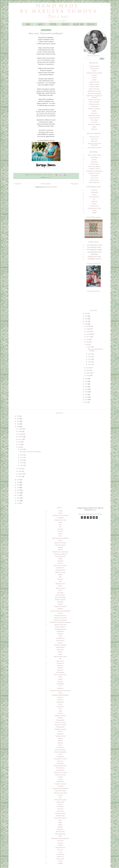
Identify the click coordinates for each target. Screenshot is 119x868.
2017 (86, 384)
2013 (86, 394)
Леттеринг (60, 634)
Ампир (60, 522)
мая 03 (90, 362)
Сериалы (60, 777)
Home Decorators (94, 66)
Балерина (60, 529)
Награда (60, 681)
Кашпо (60, 590)
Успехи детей (94, 176)
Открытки (94, 113)
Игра (60, 577)
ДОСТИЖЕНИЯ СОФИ (94, 252)
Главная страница (46, 184)
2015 (86, 389)
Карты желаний (94, 84)
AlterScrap (94, 190)
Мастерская (60, 650)
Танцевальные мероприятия (94, 171)
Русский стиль (94, 206)
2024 (86, 314)
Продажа (60, 741)
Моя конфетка (60, 672)
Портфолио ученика (94, 115)
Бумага (60, 540)
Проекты (60, 743)
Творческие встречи (94, 173)
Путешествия (94, 164)
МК (60, 659)
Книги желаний (94, 87)
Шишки (60, 827)
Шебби (94, 213)
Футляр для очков (60, 813)
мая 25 (90, 354)
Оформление (60, 702)
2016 (86, 387)
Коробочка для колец (60, 615)
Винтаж (94, 195)
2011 (86, 400)
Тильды (94, 210)
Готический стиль (60, 556)
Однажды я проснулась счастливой (60, 690)
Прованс (94, 204)
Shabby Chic (60, 857)
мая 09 (90, 359)
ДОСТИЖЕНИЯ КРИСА (94, 247)
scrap (60, 852)
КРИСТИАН (94, 254)
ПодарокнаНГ (60, 720)
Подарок (60, 718)
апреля (89, 368)
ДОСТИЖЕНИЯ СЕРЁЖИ (94, 250)
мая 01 (90, 364)
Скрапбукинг (60, 781)
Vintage (60, 861)
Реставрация (94, 120)
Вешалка (60, 547)
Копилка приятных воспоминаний (60, 611)
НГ (94, 199)
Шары (94, 127)
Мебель (60, 652)
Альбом (94, 71)
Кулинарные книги (94, 104)
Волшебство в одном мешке (60, 552)
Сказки (60, 779)
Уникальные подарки (60, 800)
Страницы (60, 786)
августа (89, 337)
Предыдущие (75, 184)
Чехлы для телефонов (94, 125)
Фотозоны (94, 122)
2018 (86, 381)
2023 (86, 316)
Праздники (94, 162)
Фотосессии (94, 178)
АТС (60, 527)
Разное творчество (94, 118)
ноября (89, 329)
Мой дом (60, 668)
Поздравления (60, 727)
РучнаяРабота (60, 770)
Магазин (60, 643)
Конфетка (60, 609)
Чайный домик (60, 816)
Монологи (94, 141)
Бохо (60, 536)
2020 (86, 324)
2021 (86, 321)
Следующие (17, 184)
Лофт (60, 636)
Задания (60, 575)
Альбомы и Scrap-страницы (94, 73)
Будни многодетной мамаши (60, 538)
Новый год (94, 201)
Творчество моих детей (60, 793)
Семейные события (94, 169)
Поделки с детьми (60, 722)
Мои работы (60, 663)
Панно (60, 704)
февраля (89, 373)
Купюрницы (94, 106)
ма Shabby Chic (60, 638)
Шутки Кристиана (94, 182)
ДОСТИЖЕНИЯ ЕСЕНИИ (94, 245)
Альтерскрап (60, 518)
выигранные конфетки (60, 554)
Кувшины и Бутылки (94, 100)
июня (88, 342)
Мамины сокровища (94, 109)
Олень (60, 693)
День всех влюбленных (60, 565)
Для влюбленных (94, 197)
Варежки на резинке (60, 543)
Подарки (60, 713)
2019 (86, 379)
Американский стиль (60, 520)
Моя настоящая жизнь (60, 675)
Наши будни (94, 157)
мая (88, 344)
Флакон (60, 804)
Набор (60, 677)
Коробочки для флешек (94, 93)
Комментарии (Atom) (51, 187)
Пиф (60, 711)
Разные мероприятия (94, 166)
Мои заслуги (60, 661)
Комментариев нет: (48, 175)
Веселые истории (60, 545)
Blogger (94, 510)
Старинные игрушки (60, 784)
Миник (60, 654)
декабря (89, 326)
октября (89, 331)
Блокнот (94, 77)
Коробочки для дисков (94, 91)
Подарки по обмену (60, 716)
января (89, 375)
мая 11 (90, 357)
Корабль (60, 613)
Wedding (60, 863)
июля (88, 339)
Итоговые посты (94, 137)
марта (88, 370)
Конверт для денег (60, 600)
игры (60, 581)
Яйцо (60, 836)
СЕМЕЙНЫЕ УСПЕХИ (94, 259)
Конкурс (60, 604)
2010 (86, 402)
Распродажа (60, 757)
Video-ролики (94, 68)
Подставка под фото (60, 725)
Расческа (60, 761)
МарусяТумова (60, 647)
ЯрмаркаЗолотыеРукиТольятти (60, 838)
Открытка (60, 697)
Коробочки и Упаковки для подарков (60, 622)
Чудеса (60, 820)
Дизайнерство (60, 568)
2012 (86, 397)
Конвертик (60, 602)
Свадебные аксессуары (94, 208)
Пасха (60, 709)
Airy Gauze (60, 841)
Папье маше (60, 706)
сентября (89, 334)
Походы (94, 160)
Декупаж (60, 563)
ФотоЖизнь (60, 807)
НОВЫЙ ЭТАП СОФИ (94, 257)
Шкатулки (94, 129)
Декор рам (60, 561)
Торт (60, 797)
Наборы (94, 111)
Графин (94, 80)
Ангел (60, 524)
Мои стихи (48, 177)
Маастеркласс (60, 640)
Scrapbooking (94, 192)
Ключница (60, 593)
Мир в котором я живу (94, 155)
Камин (60, 586)
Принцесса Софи (60, 736)
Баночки (94, 75)
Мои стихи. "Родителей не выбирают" (46, 33)
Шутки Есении (94, 180)
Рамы (60, 754)
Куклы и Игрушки (94, 102)
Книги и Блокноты (94, 89)
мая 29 (90, 347)
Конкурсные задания (60, 606)
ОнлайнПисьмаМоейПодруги (60, 695)
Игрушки (60, 579)
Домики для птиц (94, 82)
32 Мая (60, 511)
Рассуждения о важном (94, 147)
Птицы (60, 745)
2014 (86, 392)
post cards (60, 850)
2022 (86, 319)
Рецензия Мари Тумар (60, 766)
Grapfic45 (60, 845)
